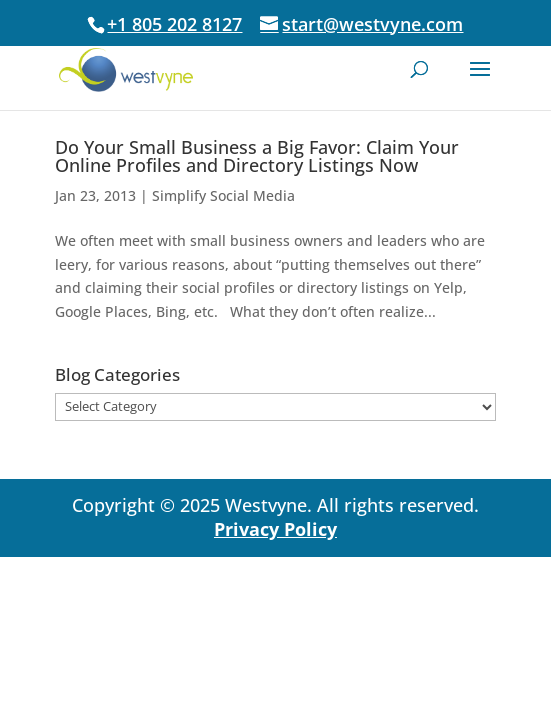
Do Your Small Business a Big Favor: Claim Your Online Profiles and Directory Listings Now (257, 156)
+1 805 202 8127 (174, 24)
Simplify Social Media (223, 195)
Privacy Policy (275, 529)
